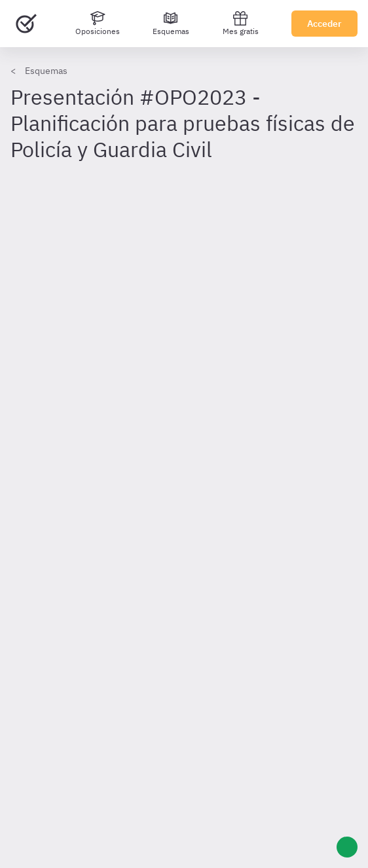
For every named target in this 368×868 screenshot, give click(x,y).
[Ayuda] (347, 847)
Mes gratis (241, 23)
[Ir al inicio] (26, 24)
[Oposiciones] (98, 24)
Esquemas (46, 71)
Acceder (324, 24)
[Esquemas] (171, 24)
